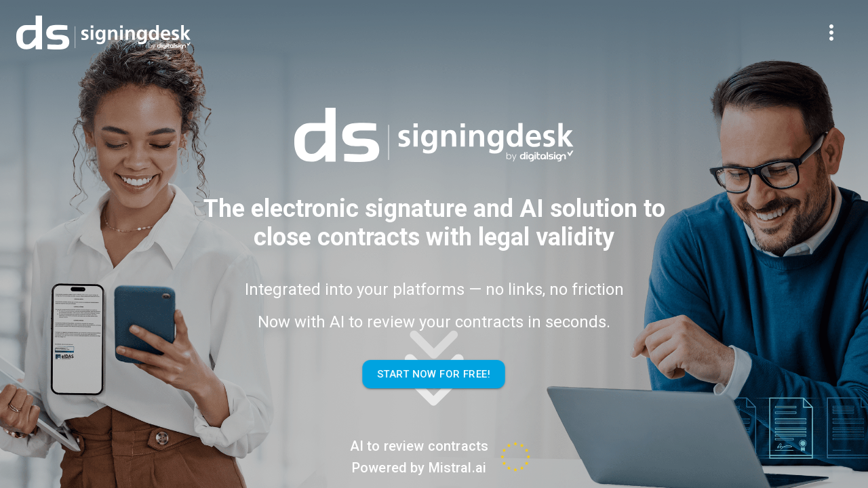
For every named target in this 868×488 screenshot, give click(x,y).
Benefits (411, 29)
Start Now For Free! (434, 374)
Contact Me (586, 29)
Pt (811, 29)
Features (320, 29)
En (838, 29)
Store (493, 29)
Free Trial (744, 29)
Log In (672, 29)
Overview (228, 29)
